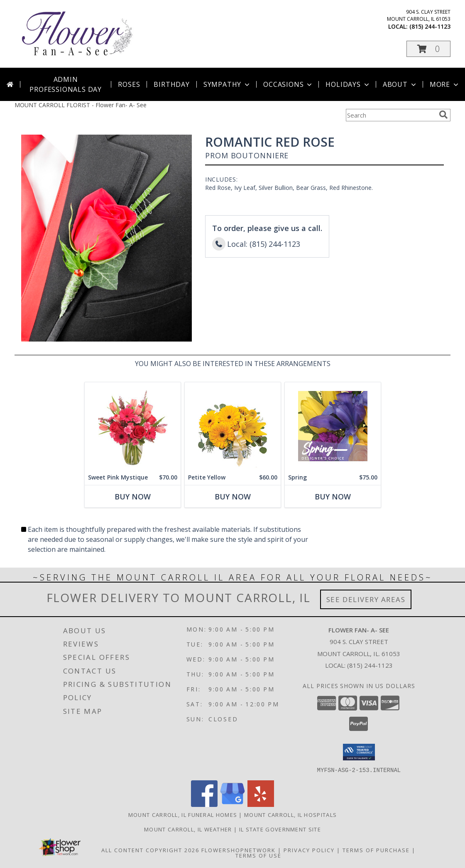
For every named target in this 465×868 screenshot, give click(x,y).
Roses (129, 84)
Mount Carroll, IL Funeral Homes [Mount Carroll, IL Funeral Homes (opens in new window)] (183, 814)
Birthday (171, 84)
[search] (443, 115)
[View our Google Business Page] (232, 804)
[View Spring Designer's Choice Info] (333, 426)
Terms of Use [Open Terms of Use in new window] (258, 855)
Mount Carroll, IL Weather (188, 829)
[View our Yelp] (261, 804)
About (400, 84)
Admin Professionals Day (66, 84)
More (445, 84)
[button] (428, 49)
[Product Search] (391, 115)
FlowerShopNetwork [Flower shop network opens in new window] (239, 850)
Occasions (288, 84)
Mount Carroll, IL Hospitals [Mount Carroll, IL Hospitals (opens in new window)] (290, 814)
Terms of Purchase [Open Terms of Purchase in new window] (376, 850)
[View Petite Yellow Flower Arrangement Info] (233, 426)
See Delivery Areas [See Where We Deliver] (366, 599)
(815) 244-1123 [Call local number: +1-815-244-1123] (430, 26)
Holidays (348, 84)
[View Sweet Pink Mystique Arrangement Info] (133, 426)
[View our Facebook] (204, 804)
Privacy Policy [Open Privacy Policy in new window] (309, 850)
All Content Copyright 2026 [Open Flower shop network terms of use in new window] (150, 850)
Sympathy (227, 84)
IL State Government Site (280, 829)
